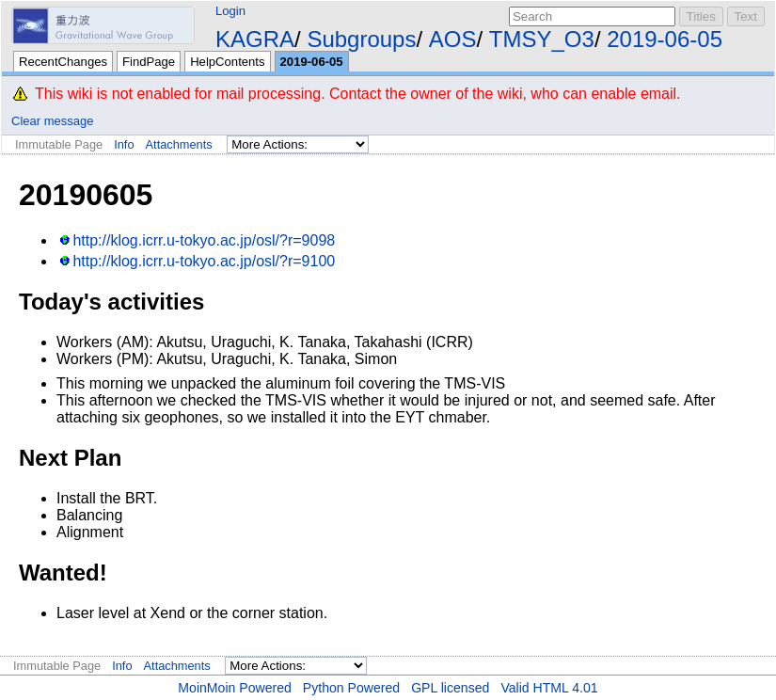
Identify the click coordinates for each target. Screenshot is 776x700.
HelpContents (227, 62)
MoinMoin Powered (235, 688)
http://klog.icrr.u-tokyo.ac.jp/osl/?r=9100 (204, 261)
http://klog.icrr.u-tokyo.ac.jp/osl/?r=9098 (204, 240)
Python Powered (351, 688)
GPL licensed (450, 688)
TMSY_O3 (542, 39)
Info (124, 144)
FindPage (149, 62)
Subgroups (361, 39)
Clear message (52, 121)
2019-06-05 (665, 39)
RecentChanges (63, 62)
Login (230, 11)
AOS (453, 39)
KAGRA (255, 39)
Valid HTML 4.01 (549, 688)
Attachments (179, 144)
